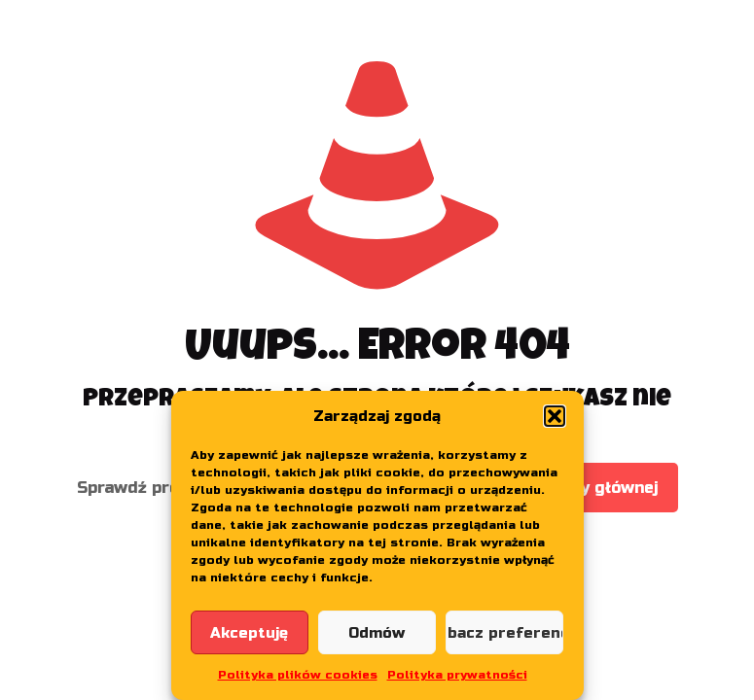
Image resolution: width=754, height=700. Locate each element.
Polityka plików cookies (298, 675)
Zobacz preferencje (504, 633)
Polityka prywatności (457, 675)
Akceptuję (249, 633)
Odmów (377, 633)
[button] (555, 416)
